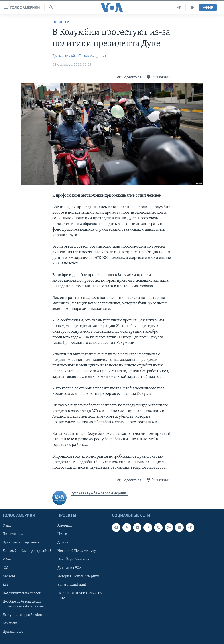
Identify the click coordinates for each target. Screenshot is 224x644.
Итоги (62, 534)
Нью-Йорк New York (73, 560)
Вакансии (11, 623)
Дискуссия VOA (69, 568)
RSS (6, 585)
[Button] (129, 77)
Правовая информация (21, 543)
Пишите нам (13, 534)
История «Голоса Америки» (79, 576)
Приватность (13, 632)
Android (9, 576)
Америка (65, 526)
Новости (61, 22)
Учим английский (72, 585)
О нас (7, 526)
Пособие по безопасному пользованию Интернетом (24, 604)
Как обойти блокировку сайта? (27, 551)
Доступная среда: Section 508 (26, 615)
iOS (5, 568)
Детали (63, 543)
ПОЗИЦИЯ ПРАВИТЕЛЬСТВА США (80, 596)
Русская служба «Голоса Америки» (80, 56)
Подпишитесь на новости (23, 593)
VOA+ (7, 560)
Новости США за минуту (77, 551)
